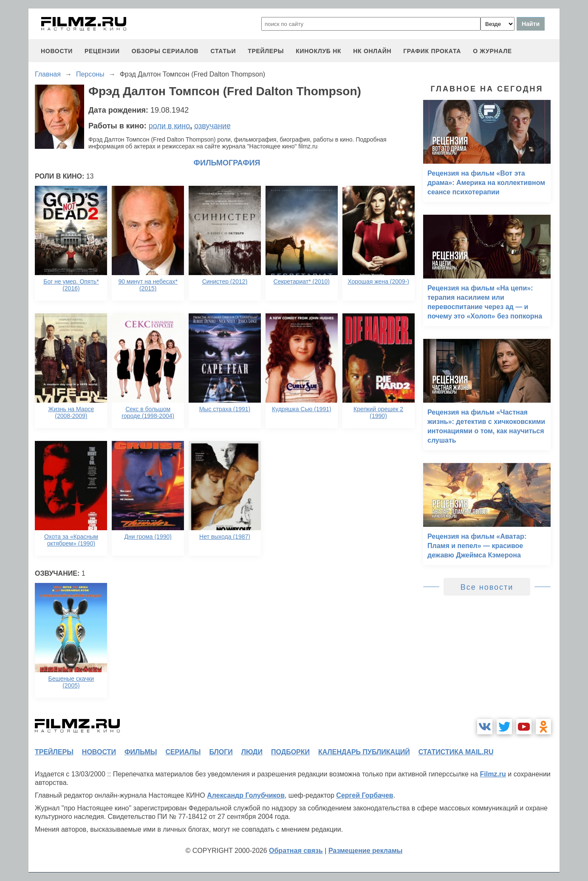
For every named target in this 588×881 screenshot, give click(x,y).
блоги (221, 752)
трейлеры (266, 51)
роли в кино (170, 126)
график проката (432, 51)
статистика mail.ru (456, 752)
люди (252, 752)
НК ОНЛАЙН (372, 51)
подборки (290, 752)
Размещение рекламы (366, 851)
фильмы (141, 752)
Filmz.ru (493, 774)
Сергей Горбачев (365, 795)
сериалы (183, 752)
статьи (223, 51)
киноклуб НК (318, 51)
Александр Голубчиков (246, 795)
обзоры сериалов (165, 51)
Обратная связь (296, 851)
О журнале (492, 51)
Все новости (487, 587)
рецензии (102, 51)
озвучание (212, 126)
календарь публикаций (364, 752)
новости (57, 51)
